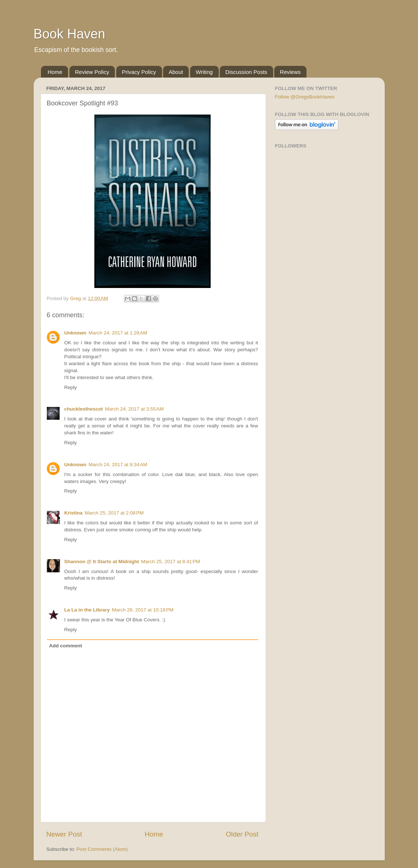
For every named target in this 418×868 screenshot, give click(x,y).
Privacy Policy (139, 72)
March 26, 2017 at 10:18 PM (143, 610)
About (176, 72)
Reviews (290, 72)
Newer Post (64, 834)
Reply (71, 387)
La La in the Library (87, 610)
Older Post (242, 834)
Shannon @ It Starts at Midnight (102, 562)
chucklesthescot (84, 409)
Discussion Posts (246, 72)
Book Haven (69, 34)
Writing (204, 72)
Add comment (65, 646)
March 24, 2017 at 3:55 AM (134, 409)
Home (55, 72)
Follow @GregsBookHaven (305, 97)
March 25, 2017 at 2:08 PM (114, 513)
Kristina (74, 513)
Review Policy (92, 72)
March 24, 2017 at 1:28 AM (118, 333)
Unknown (76, 333)
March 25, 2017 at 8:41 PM (171, 562)
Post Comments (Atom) (102, 849)
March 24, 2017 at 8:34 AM (118, 465)
